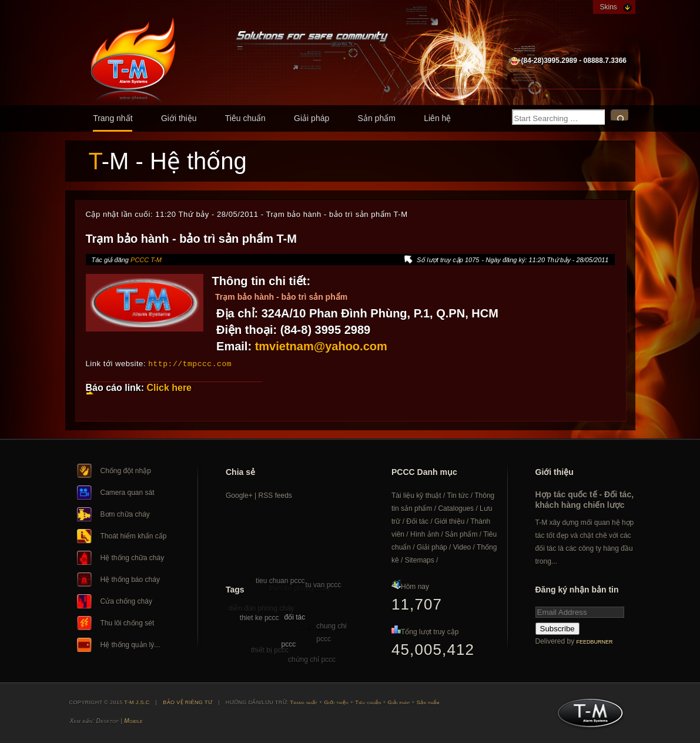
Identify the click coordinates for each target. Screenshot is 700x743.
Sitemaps (420, 560)
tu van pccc (324, 584)
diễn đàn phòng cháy (262, 608)
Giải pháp (312, 118)
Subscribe (557, 628)
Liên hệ (437, 118)
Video (462, 547)
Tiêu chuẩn (245, 118)
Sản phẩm (377, 118)
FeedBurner (595, 641)
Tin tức (458, 495)
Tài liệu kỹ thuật (416, 495)
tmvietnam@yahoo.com (321, 346)
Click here (169, 387)
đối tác (294, 617)
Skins (609, 7)
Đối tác (417, 521)
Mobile (133, 720)
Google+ (239, 495)
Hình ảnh (425, 534)
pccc (289, 644)
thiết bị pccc (270, 650)
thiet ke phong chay (300, 588)
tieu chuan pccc (280, 580)
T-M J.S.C (587, 716)
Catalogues (456, 508)
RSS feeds (275, 495)
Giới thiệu (179, 118)
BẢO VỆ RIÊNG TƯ (187, 702)
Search (620, 116)
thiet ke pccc (259, 617)
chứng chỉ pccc (312, 659)
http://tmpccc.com (190, 363)
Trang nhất (113, 118)
